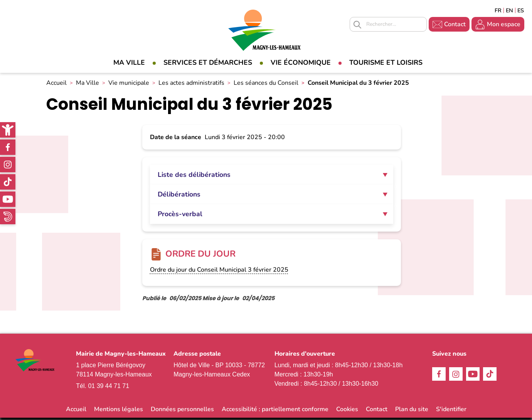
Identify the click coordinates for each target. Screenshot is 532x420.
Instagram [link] (8, 165)
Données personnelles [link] (182, 412)
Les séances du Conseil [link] (266, 85)
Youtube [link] (8, 199)
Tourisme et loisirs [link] (386, 62)
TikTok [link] (8, 182)
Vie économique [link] (301, 62)
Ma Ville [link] (129, 62)
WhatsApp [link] (8, 217)
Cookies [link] (347, 412)
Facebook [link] (8, 147)
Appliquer (357, 25)
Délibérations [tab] (179, 197)
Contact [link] (455, 24)
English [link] (509, 10)
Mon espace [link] (504, 24)
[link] (8, 130)
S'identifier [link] (451, 412)
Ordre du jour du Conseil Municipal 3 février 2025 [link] (219, 272)
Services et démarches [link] (208, 62)
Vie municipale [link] (129, 85)
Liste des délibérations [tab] (194, 177)
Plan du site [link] (412, 412)
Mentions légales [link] (119, 412)
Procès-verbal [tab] (180, 216)
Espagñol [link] (521, 10)
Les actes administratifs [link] (191, 85)
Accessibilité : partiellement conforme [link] (275, 412)
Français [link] (498, 10)
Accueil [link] (56, 85)
